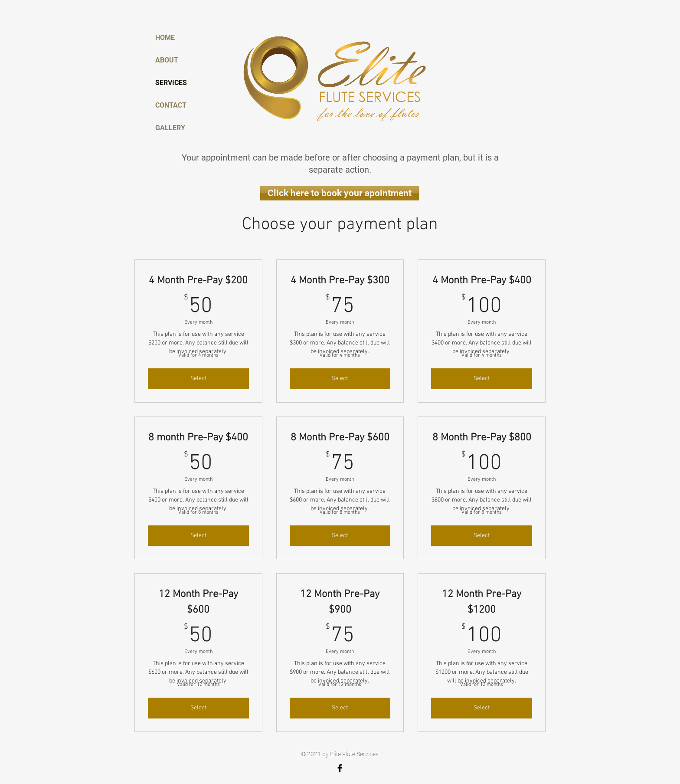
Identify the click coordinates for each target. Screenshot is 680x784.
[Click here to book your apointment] (340, 193)
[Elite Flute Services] (340, 768)
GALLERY (170, 128)
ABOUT (167, 60)
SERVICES (171, 83)
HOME (165, 38)
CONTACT (171, 105)
